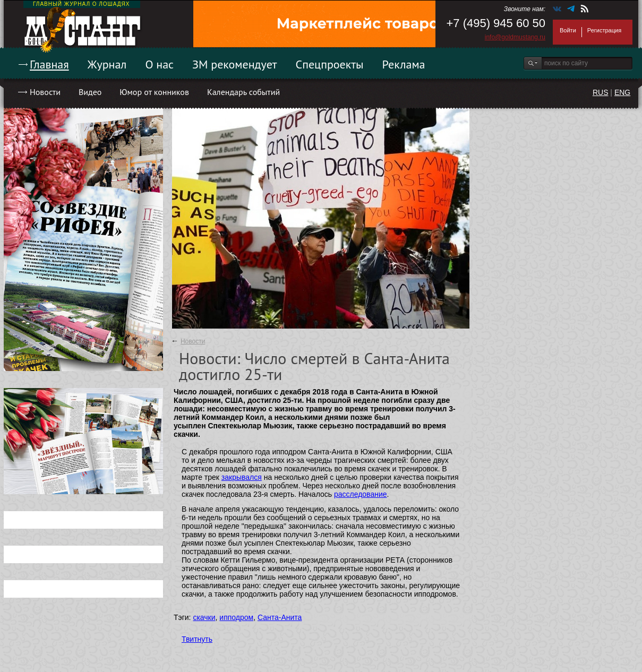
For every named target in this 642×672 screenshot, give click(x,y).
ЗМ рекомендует (235, 64)
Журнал (107, 64)
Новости (45, 92)
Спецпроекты (330, 64)
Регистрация (604, 30)
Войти (568, 30)
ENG (622, 92)
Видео (90, 92)
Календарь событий (243, 92)
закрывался (242, 477)
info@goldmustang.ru (515, 37)
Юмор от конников (154, 92)
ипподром (236, 617)
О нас (159, 64)
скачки (204, 617)
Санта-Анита (280, 617)
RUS (601, 92)
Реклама (404, 64)
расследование (361, 494)
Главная (49, 64)
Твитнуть (197, 639)
